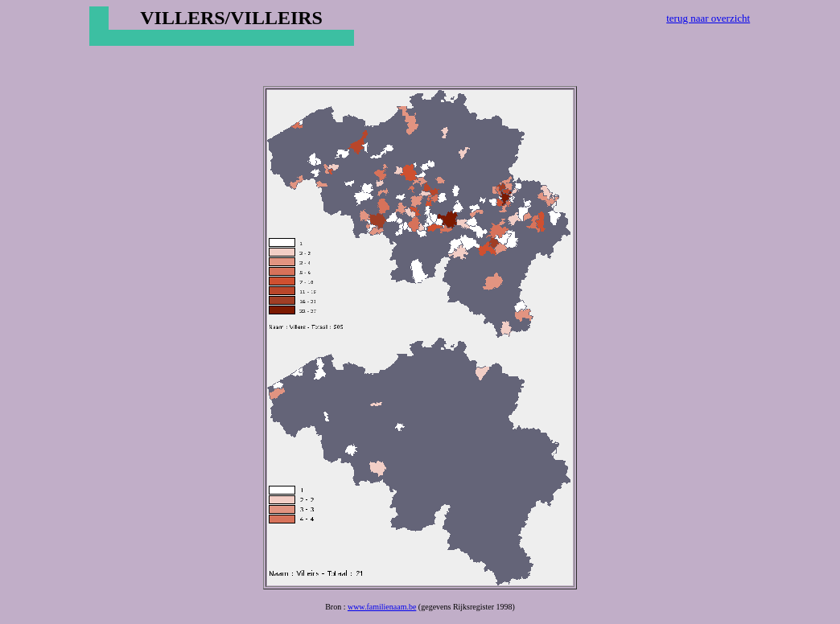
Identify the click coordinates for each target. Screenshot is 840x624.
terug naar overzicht (708, 18)
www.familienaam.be (382, 607)
